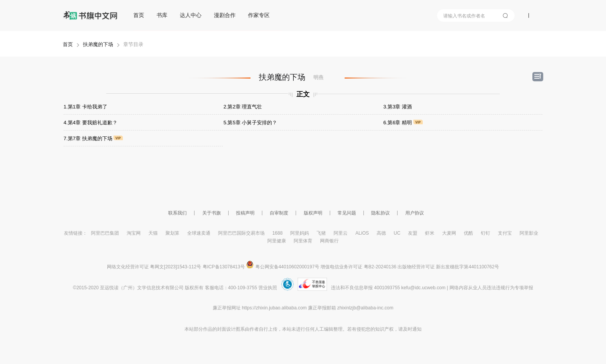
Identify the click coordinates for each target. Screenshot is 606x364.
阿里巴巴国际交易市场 (241, 233)
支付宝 (505, 233)
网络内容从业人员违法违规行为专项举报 (491, 288)
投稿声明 (245, 213)
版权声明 (313, 213)
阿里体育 (303, 241)
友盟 (413, 233)
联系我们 (177, 213)
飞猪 (321, 233)
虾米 (430, 233)
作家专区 (259, 15)
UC (397, 233)
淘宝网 (134, 233)
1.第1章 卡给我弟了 (85, 107)
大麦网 (449, 233)
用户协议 (415, 213)
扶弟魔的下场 (98, 44)
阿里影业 (529, 233)
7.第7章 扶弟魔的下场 (93, 138)
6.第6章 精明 (403, 123)
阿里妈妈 (300, 233)
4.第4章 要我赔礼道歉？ (90, 123)
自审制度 (279, 213)
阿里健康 (277, 241)
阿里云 (341, 233)
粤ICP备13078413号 (224, 267)
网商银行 (329, 241)
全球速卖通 (199, 233)
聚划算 (172, 233)
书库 (162, 15)
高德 (381, 233)
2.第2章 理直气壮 (243, 107)
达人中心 (191, 15)
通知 (417, 329)
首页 (139, 15)
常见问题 (347, 213)
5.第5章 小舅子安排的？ (250, 123)
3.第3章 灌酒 (398, 107)
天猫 (153, 233)
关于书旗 (212, 213)
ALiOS (362, 233)
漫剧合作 (225, 15)
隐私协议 (380, 213)
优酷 (468, 233)
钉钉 (485, 233)
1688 (278, 233)
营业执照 (268, 288)
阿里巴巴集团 (105, 233)
